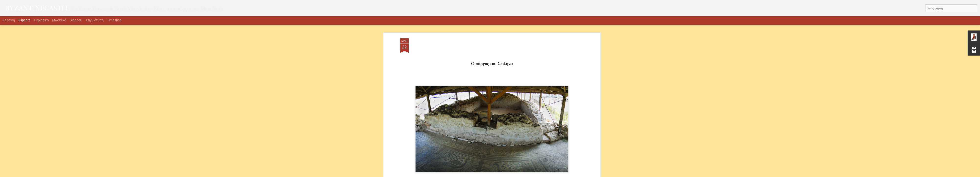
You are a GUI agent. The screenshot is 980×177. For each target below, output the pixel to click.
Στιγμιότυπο (95, 20)
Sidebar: (76, 20)
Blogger (498, 174)
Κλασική (9, 20)
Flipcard (24, 20)
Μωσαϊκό (59, 20)
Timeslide (114, 20)
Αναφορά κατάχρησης (518, 174)
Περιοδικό (41, 20)
